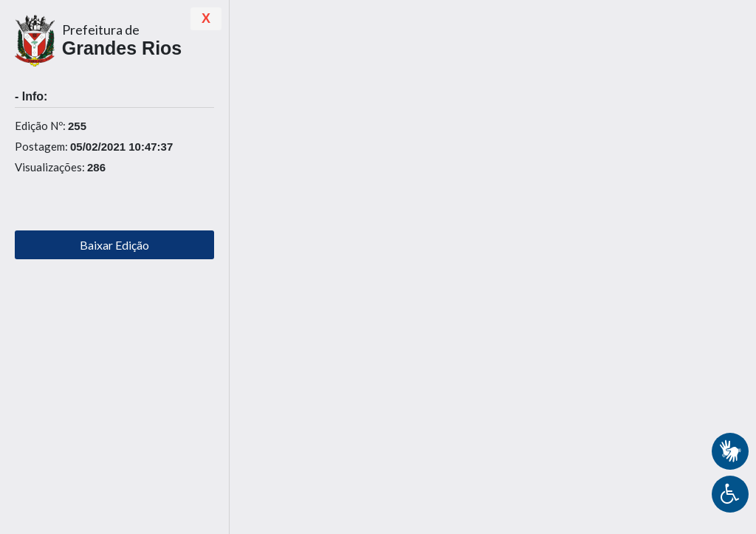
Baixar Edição (114, 245)
